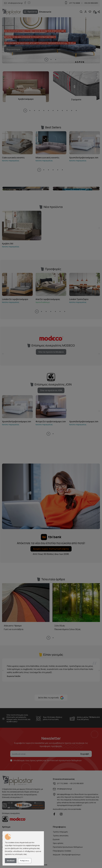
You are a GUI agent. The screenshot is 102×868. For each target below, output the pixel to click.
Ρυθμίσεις (25, 861)
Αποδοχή (11, 861)
